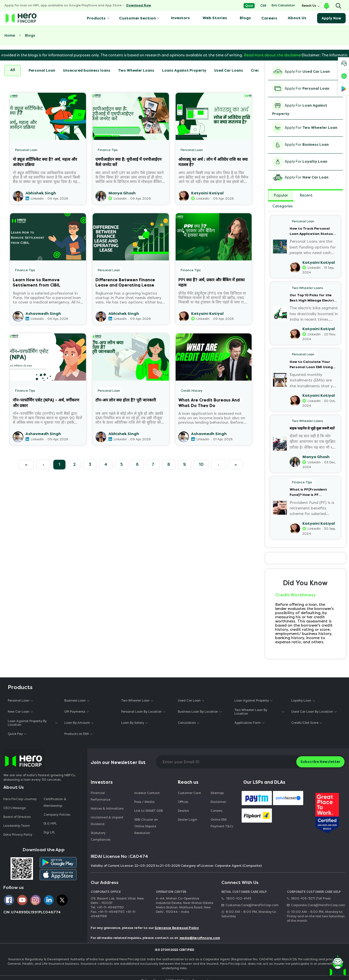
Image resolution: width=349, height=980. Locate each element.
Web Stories (215, 18)
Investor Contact (147, 793)
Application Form (248, 723)
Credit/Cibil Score (305, 723)
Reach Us (309, 6)
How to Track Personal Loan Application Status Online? (311, 232)
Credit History (192, 391)
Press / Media (144, 802)
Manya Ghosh (122, 193)
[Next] (218, 465)
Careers (269, 18)
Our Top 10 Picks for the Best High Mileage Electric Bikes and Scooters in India (313, 298)
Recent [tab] (306, 195)
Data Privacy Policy (18, 835)
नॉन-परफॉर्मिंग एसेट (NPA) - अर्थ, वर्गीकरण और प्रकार (46, 403)
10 (201, 465)
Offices (183, 802)
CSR (263, 6)
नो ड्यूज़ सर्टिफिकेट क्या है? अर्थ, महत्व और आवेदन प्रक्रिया (45, 162)
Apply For (301, 71)
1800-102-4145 (236, 899)
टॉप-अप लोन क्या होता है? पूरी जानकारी (126, 400)
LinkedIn (203, 199)
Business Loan (75, 701)
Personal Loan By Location (141, 712)
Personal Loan (42, 70)
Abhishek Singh (41, 193)
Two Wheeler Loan (135, 701)
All (13, 70)
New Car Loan (19, 712)
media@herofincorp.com (200, 938)
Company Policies (57, 815)
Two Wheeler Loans (136, 70)
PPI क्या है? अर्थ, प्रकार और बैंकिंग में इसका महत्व (212, 282)
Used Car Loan (189, 701)
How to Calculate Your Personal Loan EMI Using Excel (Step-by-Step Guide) (313, 365)
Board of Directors (17, 817)
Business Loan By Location (198, 712)
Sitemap (217, 793)
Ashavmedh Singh (43, 314)
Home (10, 35)
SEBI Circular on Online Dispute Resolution (146, 826)
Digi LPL (50, 832)
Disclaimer (218, 802)
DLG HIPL (51, 824)
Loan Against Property (252, 701)
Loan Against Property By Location (27, 723)
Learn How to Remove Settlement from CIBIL (37, 282)
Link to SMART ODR (149, 811)
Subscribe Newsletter (320, 762)
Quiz (249, 6)
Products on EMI (77, 734)
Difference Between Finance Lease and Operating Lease (125, 282)
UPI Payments (75, 712)
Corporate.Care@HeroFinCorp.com (316, 905)
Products (96, 18)
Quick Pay (15, 734)
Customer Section (137, 18)
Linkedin (37, 199)
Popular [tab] (281, 195)
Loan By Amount (77, 723)
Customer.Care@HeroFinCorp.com (250, 905)
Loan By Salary (133, 723)
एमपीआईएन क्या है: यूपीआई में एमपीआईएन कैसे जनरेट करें (128, 162)
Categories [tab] (283, 206)
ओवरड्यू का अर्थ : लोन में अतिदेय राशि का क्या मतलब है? (213, 162)
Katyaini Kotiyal (207, 193)
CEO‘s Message (15, 808)
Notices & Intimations (107, 809)
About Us (297, 18)
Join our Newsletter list (118, 762)
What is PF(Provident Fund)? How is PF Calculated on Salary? (310, 492)
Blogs (245, 18)
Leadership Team (17, 826)
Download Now (139, 5)
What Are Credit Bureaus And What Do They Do (209, 403)
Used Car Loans (229, 70)
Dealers (183, 811)
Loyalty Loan (301, 701)
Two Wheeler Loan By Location (251, 712)
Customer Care (189, 793)
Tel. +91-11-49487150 (107, 907)
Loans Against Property (184, 70)
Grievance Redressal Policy (177, 928)
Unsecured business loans (87, 70)
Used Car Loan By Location (312, 712)
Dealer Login (188, 820)
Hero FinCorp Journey (20, 799)
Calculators (187, 723)
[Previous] (26, 465)
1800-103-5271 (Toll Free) (309, 899)
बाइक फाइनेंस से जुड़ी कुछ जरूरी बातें (312, 428)
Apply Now (331, 18)
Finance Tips (108, 150)
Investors (180, 18)
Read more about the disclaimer (290, 55)
